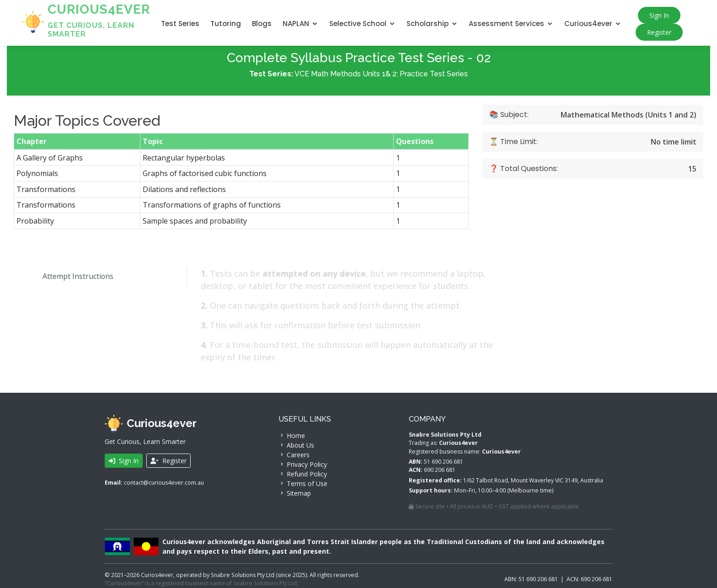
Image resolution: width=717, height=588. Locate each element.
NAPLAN (296, 24)
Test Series (180, 24)
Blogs (262, 24)
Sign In (659, 15)
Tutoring (226, 24)
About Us (296, 445)
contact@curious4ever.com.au (164, 483)
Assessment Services (506, 24)
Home (292, 436)
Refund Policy (303, 474)
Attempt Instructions (71, 279)
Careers (294, 455)
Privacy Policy (303, 464)
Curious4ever (588, 24)
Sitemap (295, 493)
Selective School (358, 24)
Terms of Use (303, 484)
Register (659, 32)
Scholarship (428, 24)
